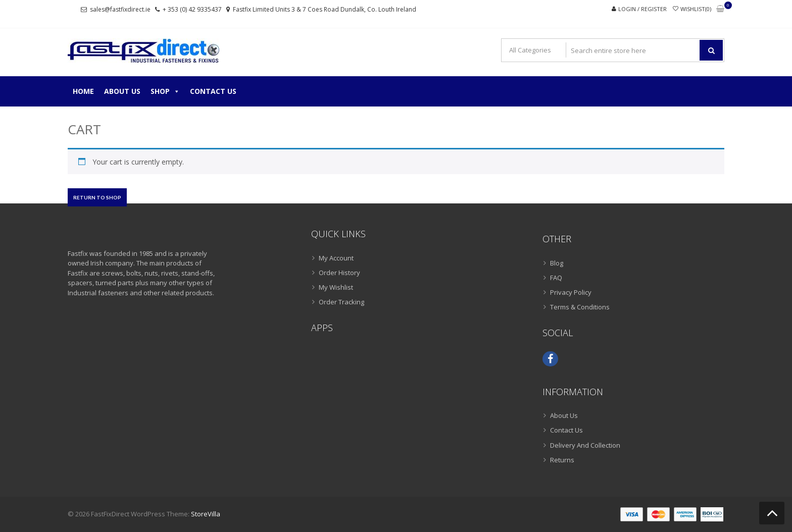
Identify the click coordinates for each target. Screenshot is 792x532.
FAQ (556, 278)
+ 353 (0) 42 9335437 (192, 9)
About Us (122, 91)
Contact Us (213, 91)
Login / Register (642, 9)
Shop (165, 91)
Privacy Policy (571, 292)
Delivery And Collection (585, 445)
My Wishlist (336, 287)
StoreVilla (206, 514)
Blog (557, 263)
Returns (562, 460)
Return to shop (97, 197)
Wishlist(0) (696, 9)
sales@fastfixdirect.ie (120, 9)
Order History (339, 273)
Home (83, 91)
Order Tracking (341, 302)
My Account (336, 258)
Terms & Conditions (580, 307)
